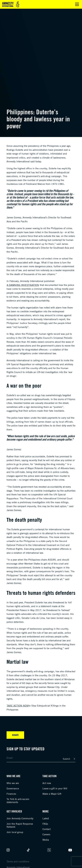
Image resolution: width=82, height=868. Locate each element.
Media (46, 840)
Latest (46, 818)
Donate (15, 735)
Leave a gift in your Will (55, 788)
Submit (66, 759)
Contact (46, 829)
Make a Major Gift (52, 794)
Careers (46, 834)
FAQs (45, 824)
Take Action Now (18, 706)
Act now (47, 783)
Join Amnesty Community (20, 818)
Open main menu (77, 4)
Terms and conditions (18, 861)
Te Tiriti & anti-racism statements (18, 801)
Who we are (13, 783)
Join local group (15, 832)
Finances (11, 794)
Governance (13, 788)
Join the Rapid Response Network (20, 825)
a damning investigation (23, 285)
